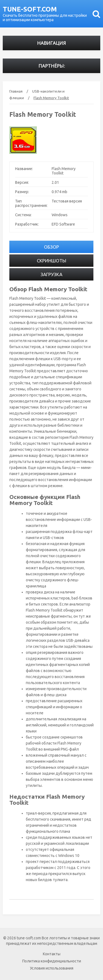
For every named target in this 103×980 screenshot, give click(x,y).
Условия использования (52, 968)
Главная (16, 91)
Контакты (52, 954)
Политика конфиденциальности (52, 961)
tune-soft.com (30, 9)
